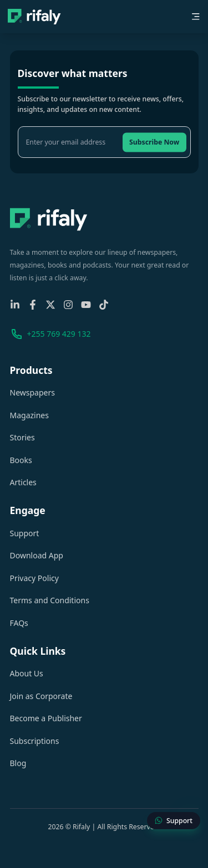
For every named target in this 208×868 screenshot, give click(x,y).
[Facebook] (33, 305)
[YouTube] (86, 305)
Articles (23, 482)
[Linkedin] (15, 305)
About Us (27, 673)
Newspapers (32, 392)
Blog (18, 763)
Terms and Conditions (50, 600)
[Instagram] (68, 305)
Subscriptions (35, 741)
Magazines (29, 415)
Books (21, 460)
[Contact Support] (174, 821)
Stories (22, 437)
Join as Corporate (41, 696)
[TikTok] (104, 305)
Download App (37, 555)
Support (25, 533)
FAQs (19, 623)
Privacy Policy (34, 578)
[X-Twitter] (50, 305)
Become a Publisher (46, 718)
